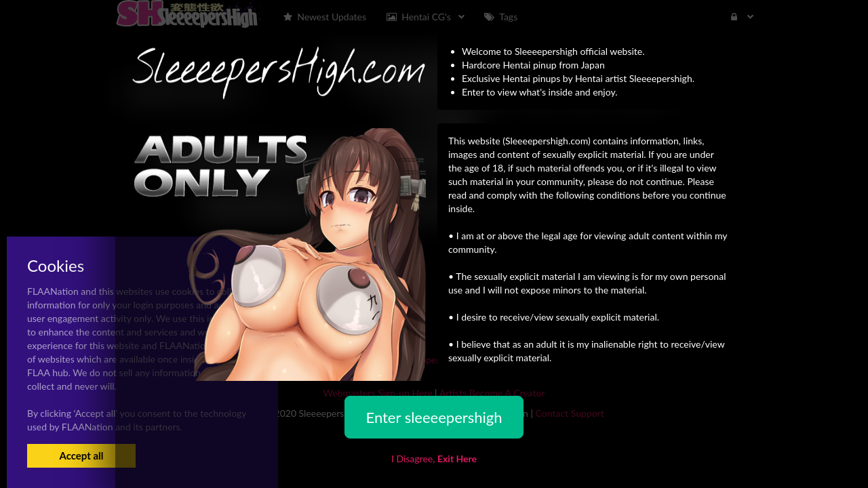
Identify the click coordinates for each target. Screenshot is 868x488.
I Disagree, (434, 459)
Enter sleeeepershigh (434, 417)
